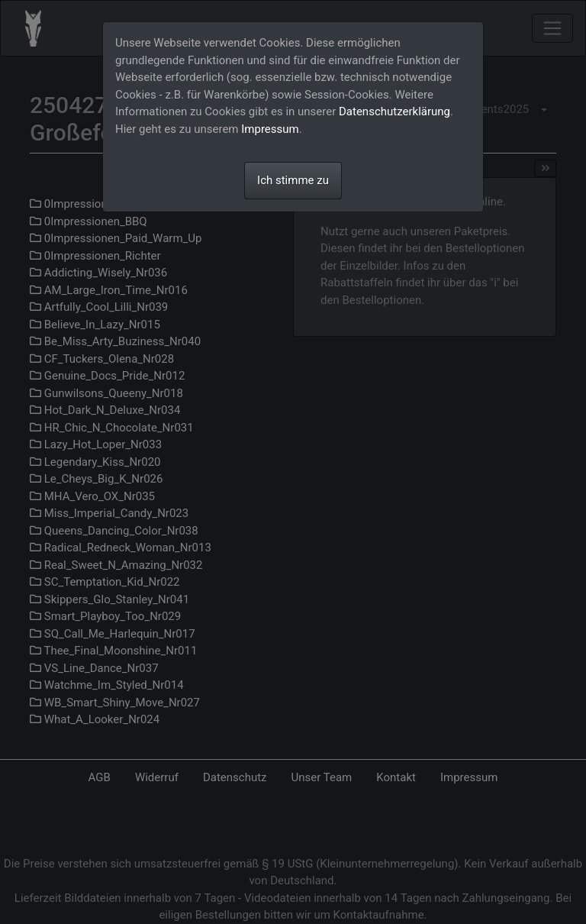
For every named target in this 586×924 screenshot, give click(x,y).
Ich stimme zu (293, 180)
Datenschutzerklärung (394, 111)
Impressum (270, 129)
